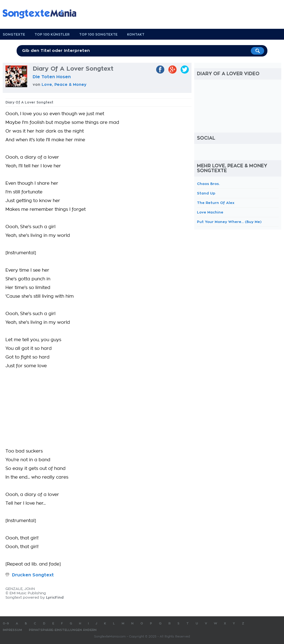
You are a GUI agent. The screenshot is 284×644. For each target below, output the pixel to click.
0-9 (6, 623)
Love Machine (210, 212)
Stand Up (206, 193)
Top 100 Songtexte (98, 34)
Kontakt (136, 34)
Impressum (12, 630)
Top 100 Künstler (52, 34)
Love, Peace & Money (64, 84)
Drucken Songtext (33, 575)
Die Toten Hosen (52, 77)
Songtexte (14, 34)
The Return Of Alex (216, 203)
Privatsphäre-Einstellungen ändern (63, 630)
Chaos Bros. (208, 184)
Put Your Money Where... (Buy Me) (229, 222)
